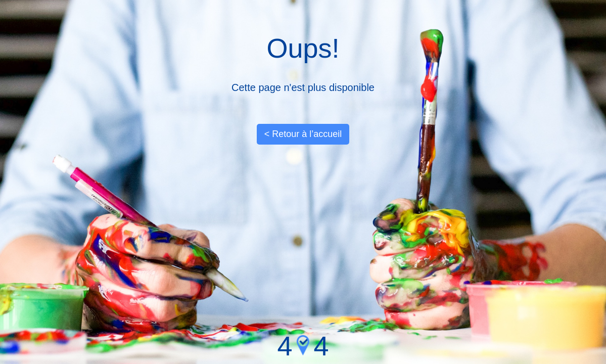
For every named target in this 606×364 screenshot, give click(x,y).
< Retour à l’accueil (303, 134)
